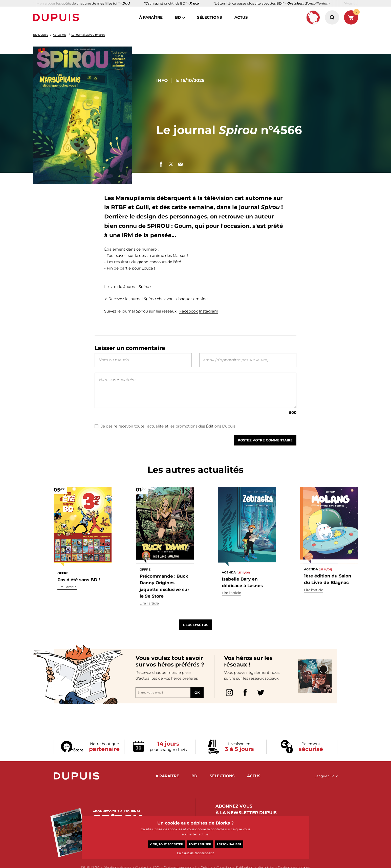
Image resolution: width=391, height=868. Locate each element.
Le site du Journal (127, 287)
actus (241, 17)
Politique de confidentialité (196, 853)
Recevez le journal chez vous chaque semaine (158, 299)
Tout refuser (200, 844)
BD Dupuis (40, 35)
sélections (210, 17)
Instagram (209, 311)
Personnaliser (229, 844)
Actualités (60, 35)
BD (178, 17)
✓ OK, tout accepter (166, 844)
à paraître (151, 17)
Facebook (189, 311)
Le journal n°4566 (88, 35)
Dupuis (57, 17)
